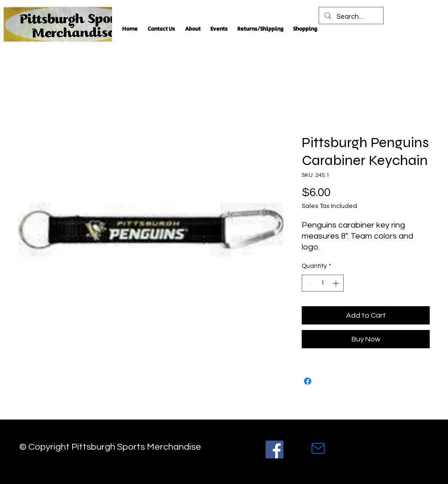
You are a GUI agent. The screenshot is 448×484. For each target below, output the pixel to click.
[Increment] (337, 283)
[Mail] (318, 448)
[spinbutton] (323, 283)
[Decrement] (309, 283)
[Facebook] (275, 449)
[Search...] (350, 17)
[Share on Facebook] (308, 381)
